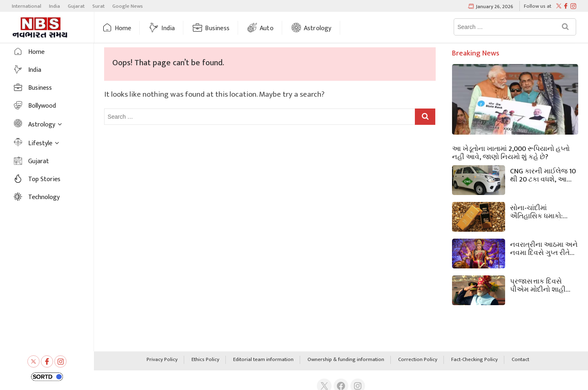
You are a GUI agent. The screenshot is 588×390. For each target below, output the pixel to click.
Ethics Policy (205, 360)
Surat (98, 6)
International (27, 6)
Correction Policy (418, 360)
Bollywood (42, 106)
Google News (128, 6)
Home (123, 28)
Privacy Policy (162, 360)
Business (217, 28)
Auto (267, 28)
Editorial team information (263, 360)
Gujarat (76, 6)
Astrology (318, 28)
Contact (520, 360)
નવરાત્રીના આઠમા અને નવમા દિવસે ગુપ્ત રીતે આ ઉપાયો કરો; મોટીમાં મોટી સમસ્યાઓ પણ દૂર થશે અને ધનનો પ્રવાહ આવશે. (544, 248)
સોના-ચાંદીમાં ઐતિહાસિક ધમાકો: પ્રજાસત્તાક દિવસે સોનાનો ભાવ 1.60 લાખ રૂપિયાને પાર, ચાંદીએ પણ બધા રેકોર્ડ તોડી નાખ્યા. (541, 211)
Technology (44, 197)
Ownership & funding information (346, 360)
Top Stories (44, 179)
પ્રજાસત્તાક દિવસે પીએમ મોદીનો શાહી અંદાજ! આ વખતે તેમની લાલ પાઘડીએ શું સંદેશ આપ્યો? (543, 285)
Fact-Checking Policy (474, 360)
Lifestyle (40, 143)
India (55, 6)
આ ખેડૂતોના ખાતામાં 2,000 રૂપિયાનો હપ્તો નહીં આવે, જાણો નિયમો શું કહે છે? (511, 152)
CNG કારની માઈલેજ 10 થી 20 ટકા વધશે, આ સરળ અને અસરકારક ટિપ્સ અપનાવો (543, 175)
